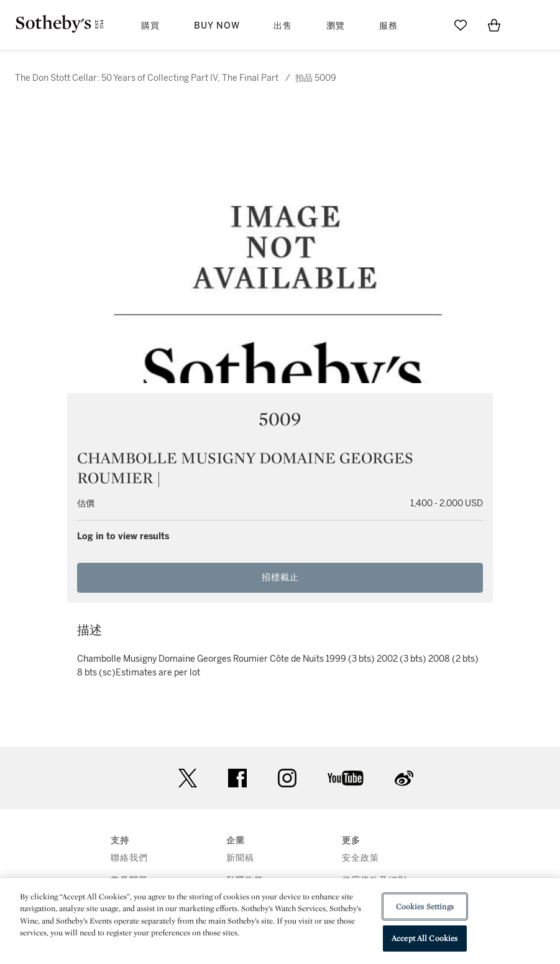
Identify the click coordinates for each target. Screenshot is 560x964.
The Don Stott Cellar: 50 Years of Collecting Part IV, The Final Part (147, 78)
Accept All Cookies (425, 938)
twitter (188, 778)
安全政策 (360, 858)
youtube (346, 778)
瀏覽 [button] (336, 26)
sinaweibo (404, 778)
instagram (287, 778)
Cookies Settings (425, 906)
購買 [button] (150, 26)
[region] (280, 921)
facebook (237, 778)
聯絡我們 (129, 858)
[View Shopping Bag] (494, 25)
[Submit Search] (427, 25)
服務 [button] (388, 26)
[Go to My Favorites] (461, 25)
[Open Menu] (528, 25)
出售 (283, 26)
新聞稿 (240, 858)
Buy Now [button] (217, 26)
